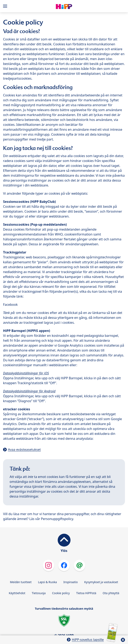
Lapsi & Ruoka (47, 582)
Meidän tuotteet (21, 582)
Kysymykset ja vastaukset (101, 582)
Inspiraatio (71, 582)
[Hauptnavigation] (6, 6)
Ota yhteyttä (111, 593)
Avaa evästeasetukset (24, 450)
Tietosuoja (39, 593)
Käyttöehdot (17, 593)
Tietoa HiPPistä (86, 593)
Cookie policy (61, 593)
